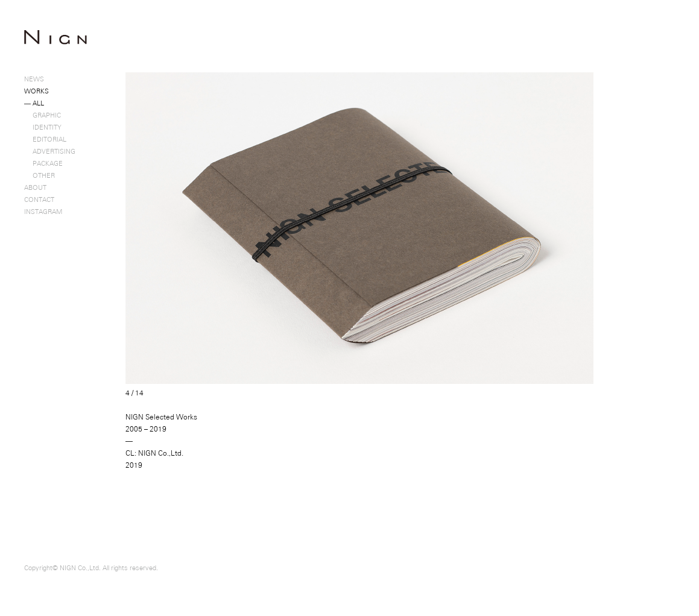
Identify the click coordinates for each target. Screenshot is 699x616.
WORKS (36, 91)
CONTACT (39, 200)
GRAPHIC (43, 115)
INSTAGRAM (43, 212)
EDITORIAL (45, 139)
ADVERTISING (50, 151)
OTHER (40, 175)
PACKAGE (43, 163)
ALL (34, 103)
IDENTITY (43, 127)
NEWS (34, 79)
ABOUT (35, 187)
